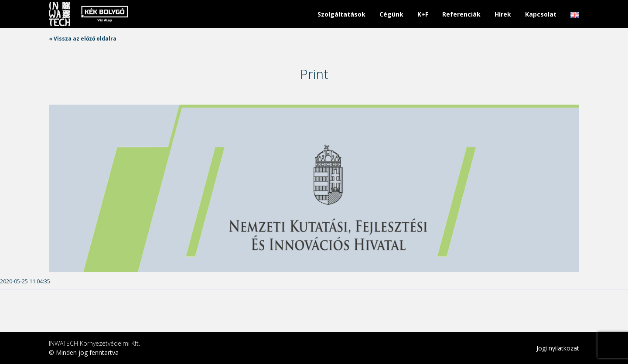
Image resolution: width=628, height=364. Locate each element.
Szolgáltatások (341, 14)
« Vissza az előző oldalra (83, 39)
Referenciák (461, 14)
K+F (423, 14)
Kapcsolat (541, 14)
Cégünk (391, 14)
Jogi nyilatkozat (558, 348)
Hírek (503, 14)
